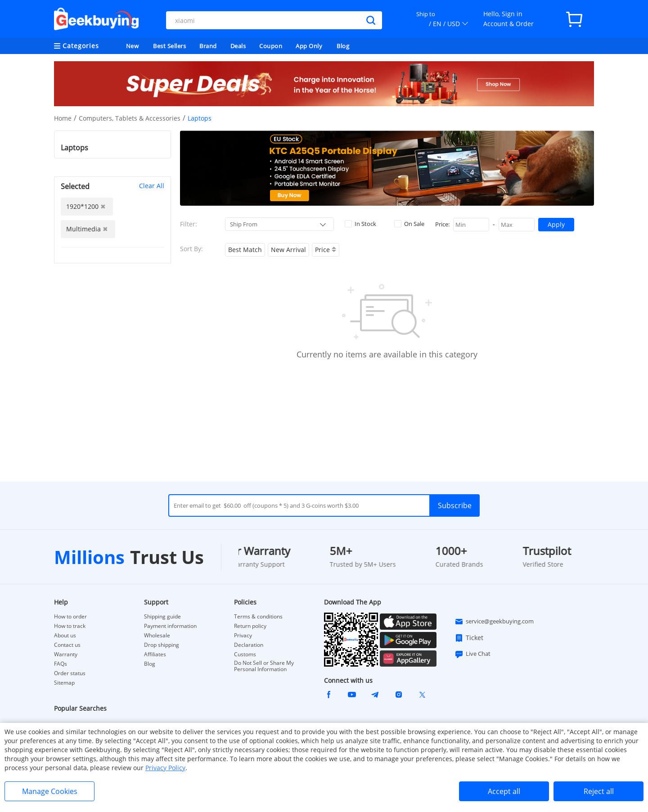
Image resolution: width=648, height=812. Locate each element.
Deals (238, 46)
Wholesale (157, 636)
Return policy (250, 626)
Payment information (170, 626)
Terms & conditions (258, 617)
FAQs (61, 664)
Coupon (271, 46)
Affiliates (155, 654)
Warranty (66, 654)
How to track (70, 626)
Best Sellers (169, 46)
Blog (343, 46)
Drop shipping (162, 645)
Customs (245, 654)
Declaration (249, 645)
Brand (208, 46)
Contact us (67, 645)
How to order (70, 617)
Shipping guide (162, 617)
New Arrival (288, 250)
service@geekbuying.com (494, 622)
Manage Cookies (50, 791)
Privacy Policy (165, 768)
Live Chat (472, 654)
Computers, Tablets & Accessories (130, 118)
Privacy (243, 636)
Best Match (245, 250)
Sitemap (64, 683)
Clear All (152, 186)
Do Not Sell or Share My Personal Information (264, 666)
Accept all (504, 791)
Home (63, 118)
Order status (70, 673)
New (133, 46)
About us (65, 636)
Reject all (599, 791)
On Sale (409, 224)
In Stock (360, 224)
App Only (309, 46)
